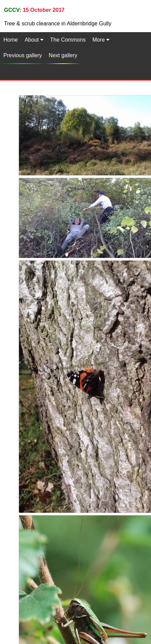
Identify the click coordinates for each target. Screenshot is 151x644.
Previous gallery (23, 55)
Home (11, 40)
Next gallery (63, 55)
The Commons (68, 40)
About (34, 40)
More (101, 40)
